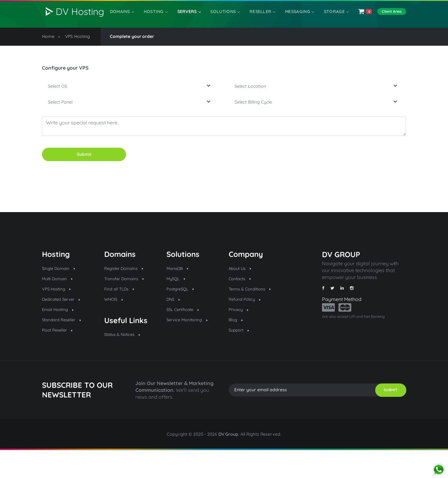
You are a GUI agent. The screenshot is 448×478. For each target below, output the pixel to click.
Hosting (159, 19)
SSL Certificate (186, 337)
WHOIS (115, 325)
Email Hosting (61, 337)
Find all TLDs (122, 314)
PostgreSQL (183, 314)
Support (241, 360)
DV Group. (229, 462)
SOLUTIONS (225, 19)
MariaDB (179, 290)
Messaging (296, 19)
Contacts (242, 302)
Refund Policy (247, 325)
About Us (242, 290)
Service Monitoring (190, 348)
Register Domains (128, 290)
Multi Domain (60, 302)
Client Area (391, 19)
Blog (237, 348)
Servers (191, 19)
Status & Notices (126, 362)
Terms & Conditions (254, 314)
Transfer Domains (128, 302)
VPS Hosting (77, 49)
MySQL (177, 302)
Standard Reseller (65, 348)
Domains (127, 19)
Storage (331, 19)
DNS (174, 325)
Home (48, 49)
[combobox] (131, 100)
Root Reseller (60, 360)
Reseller (260, 19)
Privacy (240, 337)
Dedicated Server (65, 325)
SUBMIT (384, 418)
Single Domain (61, 290)
